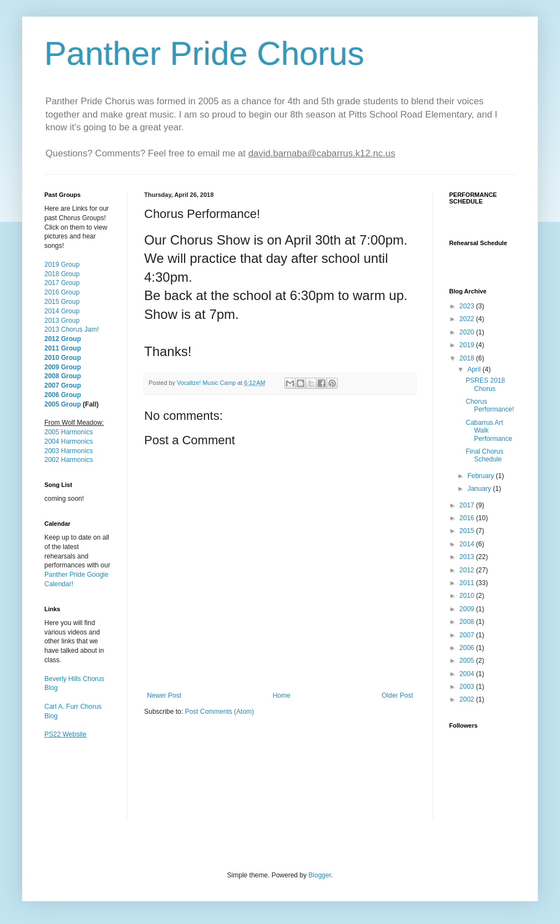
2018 (468, 358)
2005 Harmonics (68, 432)
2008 (468, 622)
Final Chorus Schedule (485, 455)
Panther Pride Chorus (204, 54)
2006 (468, 648)
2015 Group (62, 302)
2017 (468, 505)
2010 (468, 596)
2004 (468, 674)
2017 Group (62, 283)
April (475, 369)
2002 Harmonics (68, 460)
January (480, 489)
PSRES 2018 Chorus (485, 384)
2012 (468, 570)
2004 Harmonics (68, 441)
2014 (468, 544)
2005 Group (63, 404)
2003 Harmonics (68, 451)
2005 (468, 661)
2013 (468, 557)
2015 (468, 531)
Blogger (320, 875)
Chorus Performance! (490, 405)
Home (282, 695)
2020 (468, 332)
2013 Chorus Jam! (72, 329)
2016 (468, 518)
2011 (468, 583)
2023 (468, 306)
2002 (468, 699)
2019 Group (62, 265)
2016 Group (62, 292)
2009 (468, 609)
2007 (468, 635)
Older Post (397, 695)
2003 (468, 687)
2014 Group (62, 311)
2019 (468, 345)
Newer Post (164, 695)
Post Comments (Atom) (219, 712)
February (482, 476)
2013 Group (62, 321)
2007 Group (63, 385)
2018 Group (62, 274)
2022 (468, 319)
